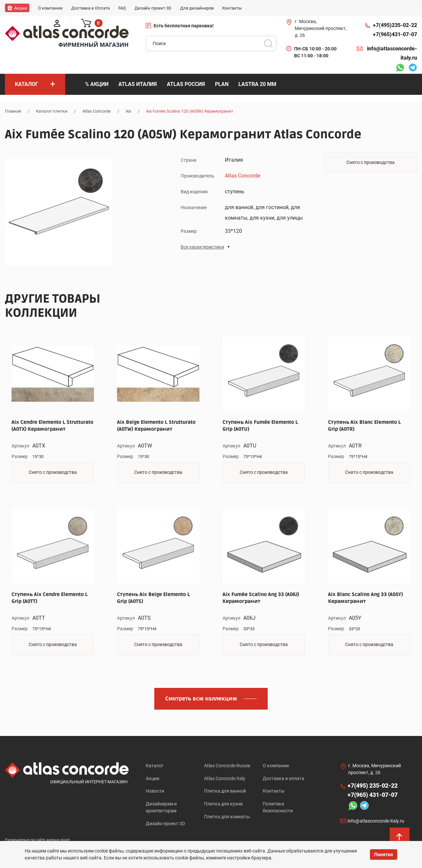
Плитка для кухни (223, 804)
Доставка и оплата (284, 778)
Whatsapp (400, 68)
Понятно (384, 854)
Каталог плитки (52, 111)
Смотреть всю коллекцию (201, 699)
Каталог (155, 766)
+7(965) (395, 35)
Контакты (274, 791)
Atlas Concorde (97, 111)
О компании (276, 766)
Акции (152, 778)
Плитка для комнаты (227, 817)
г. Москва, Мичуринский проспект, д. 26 (321, 28)
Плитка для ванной (225, 791)
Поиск (268, 43)
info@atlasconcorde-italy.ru (392, 53)
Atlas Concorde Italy (225, 778)
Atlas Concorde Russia (227, 766)
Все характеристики (202, 247)
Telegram (413, 68)
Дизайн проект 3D (165, 824)
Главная (13, 111)
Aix (128, 111)
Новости (155, 791)
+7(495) (395, 25)
